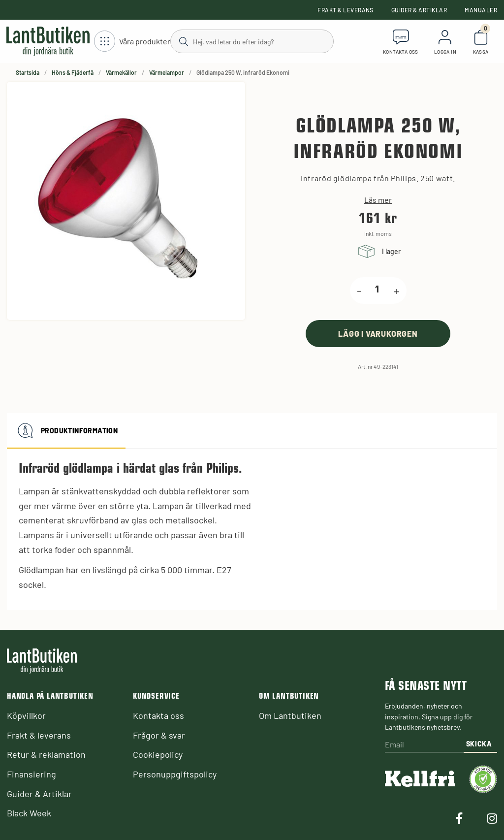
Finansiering (31, 774)
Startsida (28, 72)
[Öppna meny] (132, 42)
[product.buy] (378, 334)
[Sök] (252, 41)
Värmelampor (167, 72)
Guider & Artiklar (419, 10)
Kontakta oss (158, 715)
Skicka (479, 744)
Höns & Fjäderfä (73, 72)
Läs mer (378, 200)
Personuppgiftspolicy (175, 774)
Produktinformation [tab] (66, 431)
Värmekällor (121, 72)
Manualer (481, 10)
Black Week (29, 813)
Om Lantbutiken (290, 715)
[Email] (424, 745)
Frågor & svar (159, 735)
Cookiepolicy (158, 754)
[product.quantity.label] (378, 291)
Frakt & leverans (346, 10)
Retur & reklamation (46, 754)
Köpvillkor (26, 715)
